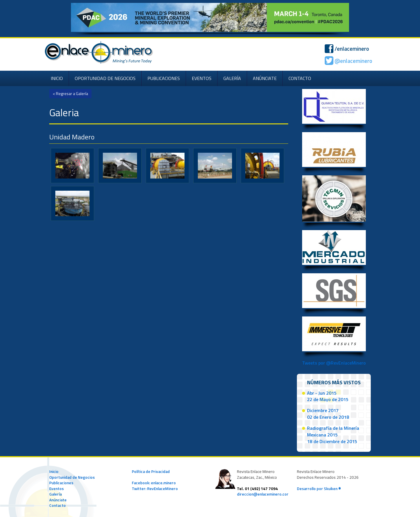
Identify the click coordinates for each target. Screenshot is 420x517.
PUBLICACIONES (164, 78)
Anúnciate (58, 500)
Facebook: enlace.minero (154, 483)
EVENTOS (202, 78)
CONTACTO (300, 78)
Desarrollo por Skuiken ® (319, 489)
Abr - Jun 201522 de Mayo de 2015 (328, 396)
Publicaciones (61, 483)
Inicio (54, 472)
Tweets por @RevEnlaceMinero (334, 363)
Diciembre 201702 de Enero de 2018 (328, 414)
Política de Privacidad (151, 472)
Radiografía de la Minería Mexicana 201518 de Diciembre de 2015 (333, 435)
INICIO (57, 78)
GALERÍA (232, 78)
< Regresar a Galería (70, 93)
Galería (55, 494)
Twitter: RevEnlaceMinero (155, 489)
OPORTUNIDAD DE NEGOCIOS (105, 78)
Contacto (57, 505)
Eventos (56, 489)
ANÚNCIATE (265, 78)
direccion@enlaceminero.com (263, 494)
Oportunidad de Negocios (72, 477)
